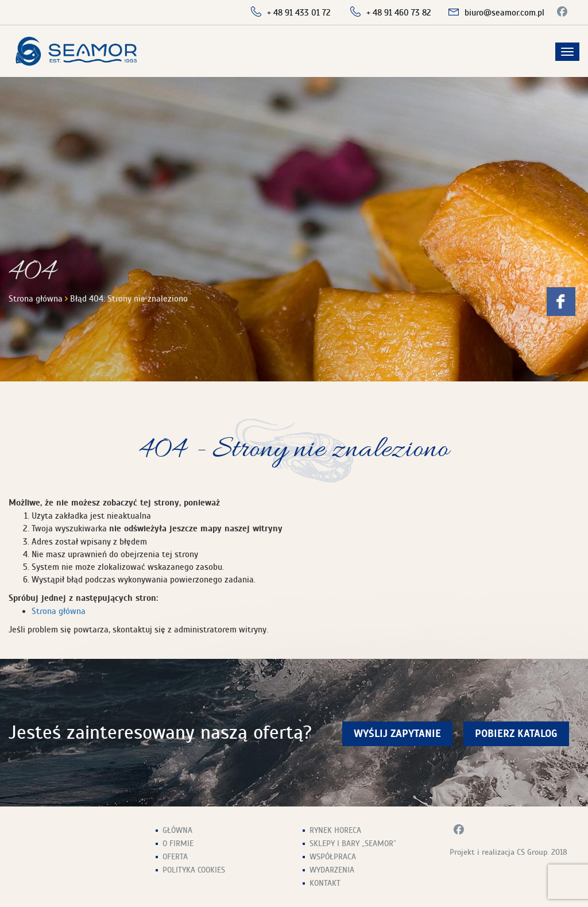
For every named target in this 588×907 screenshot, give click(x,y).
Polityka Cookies (194, 870)
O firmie (178, 844)
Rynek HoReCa (335, 830)
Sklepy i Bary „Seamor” (353, 844)
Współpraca (333, 857)
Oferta (175, 857)
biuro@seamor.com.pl (504, 13)
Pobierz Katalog (516, 734)
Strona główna (36, 299)
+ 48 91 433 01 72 (299, 13)
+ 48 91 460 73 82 (399, 13)
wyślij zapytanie (397, 734)
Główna (177, 830)
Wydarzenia (332, 870)
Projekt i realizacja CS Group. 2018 (508, 852)
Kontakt (325, 883)
